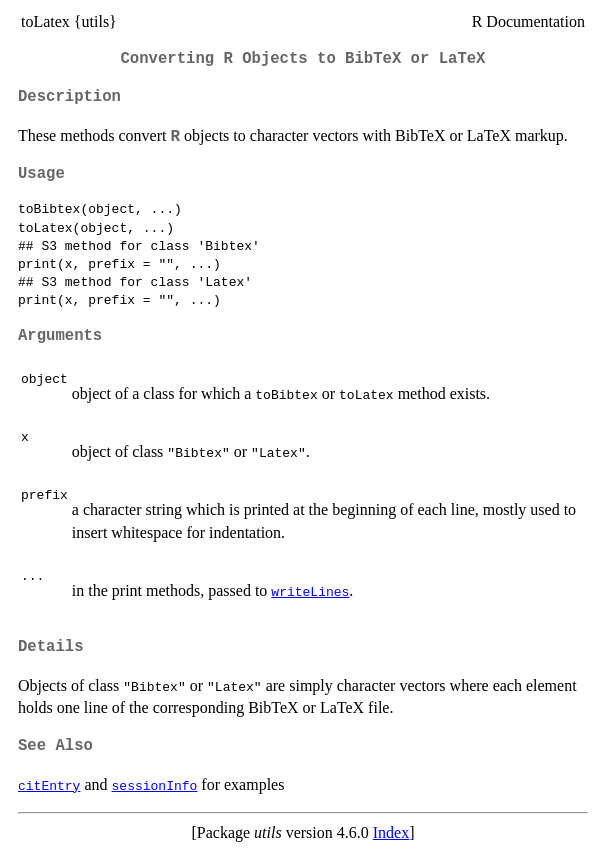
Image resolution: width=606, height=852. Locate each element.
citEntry (49, 785)
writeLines (310, 591)
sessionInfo (155, 785)
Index (391, 832)
